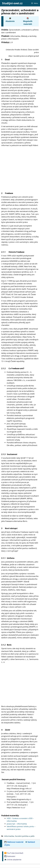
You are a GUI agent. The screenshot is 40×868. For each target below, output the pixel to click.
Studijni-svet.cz (12, 3)
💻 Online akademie (13, 860)
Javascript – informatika (17, 824)
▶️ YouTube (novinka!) (14, 853)
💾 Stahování (10, 856)
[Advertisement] (20, 168)
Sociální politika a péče (25, 836)
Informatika (9, 836)
